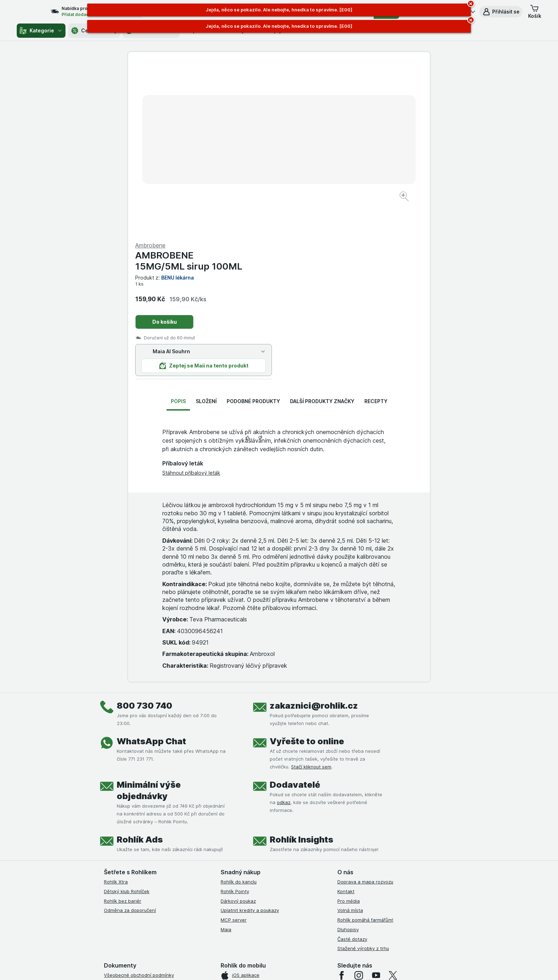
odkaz (284, 631)
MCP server (234, 749)
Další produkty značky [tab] (322, 230)
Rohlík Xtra (116, 710)
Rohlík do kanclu (239, 710)
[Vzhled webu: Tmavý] (313, 966)
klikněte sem (184, 919)
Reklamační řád (121, 870)
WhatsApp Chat (151, 570)
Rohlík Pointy (235, 720)
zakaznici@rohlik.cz (314, 534)
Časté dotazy (352, 768)
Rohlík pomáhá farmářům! (365, 749)
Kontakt (346, 720)
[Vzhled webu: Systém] (246, 966)
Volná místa (350, 739)
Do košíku (315, 150)
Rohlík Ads (140, 668)
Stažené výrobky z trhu (363, 777)
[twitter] (393, 804)
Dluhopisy (348, 758)
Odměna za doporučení (130, 739)
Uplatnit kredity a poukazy (250, 739)
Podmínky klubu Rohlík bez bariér (140, 842)
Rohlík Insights (301, 668)
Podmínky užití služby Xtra (133, 813)
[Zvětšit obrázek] (254, 175)
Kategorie (41, 31)
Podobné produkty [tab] (253, 230)
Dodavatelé (295, 613)
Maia (226, 758)
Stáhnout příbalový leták (191, 301)
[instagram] (359, 804)
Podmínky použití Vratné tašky (138, 861)
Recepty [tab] (376, 230)
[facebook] (342, 804)
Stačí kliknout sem (311, 595)
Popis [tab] (178, 230)
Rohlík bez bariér (123, 730)
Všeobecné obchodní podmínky (139, 804)
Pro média (349, 730)
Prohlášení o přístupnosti (131, 890)
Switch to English (290, 936)
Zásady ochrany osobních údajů (139, 851)
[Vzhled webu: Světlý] (280, 966)
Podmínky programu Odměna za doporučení (153, 880)
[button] (501, 12)
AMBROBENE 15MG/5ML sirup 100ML (340, 89)
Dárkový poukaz (238, 730)
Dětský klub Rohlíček (127, 720)
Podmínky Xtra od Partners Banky (141, 823)
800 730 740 (144, 534)
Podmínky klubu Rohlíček (131, 832)
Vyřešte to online (307, 570)
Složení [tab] (206, 230)
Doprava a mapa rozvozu (365, 710)
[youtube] (376, 804)
